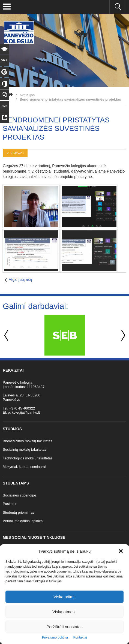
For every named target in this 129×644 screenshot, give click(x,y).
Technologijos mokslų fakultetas (28, 458)
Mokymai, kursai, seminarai (24, 467)
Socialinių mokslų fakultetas (25, 449)
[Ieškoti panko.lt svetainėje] (118, 7)
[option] (64, 335)
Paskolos (10, 504)
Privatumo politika (55, 637)
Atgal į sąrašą (20, 279)
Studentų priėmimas (19, 512)
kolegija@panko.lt (26, 412)
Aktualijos (27, 95)
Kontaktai (80, 637)
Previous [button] (7, 335)
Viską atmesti (64, 612)
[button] (121, 551)
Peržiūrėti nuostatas (64, 627)
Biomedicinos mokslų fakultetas (27, 441)
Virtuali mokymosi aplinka (23, 521)
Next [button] (122, 335)
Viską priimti (64, 597)
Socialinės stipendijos (20, 495)
